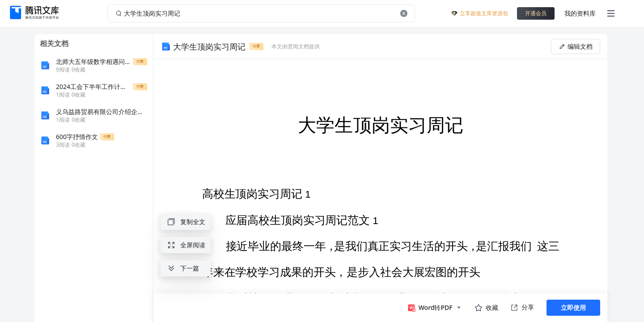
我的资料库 (580, 13)
